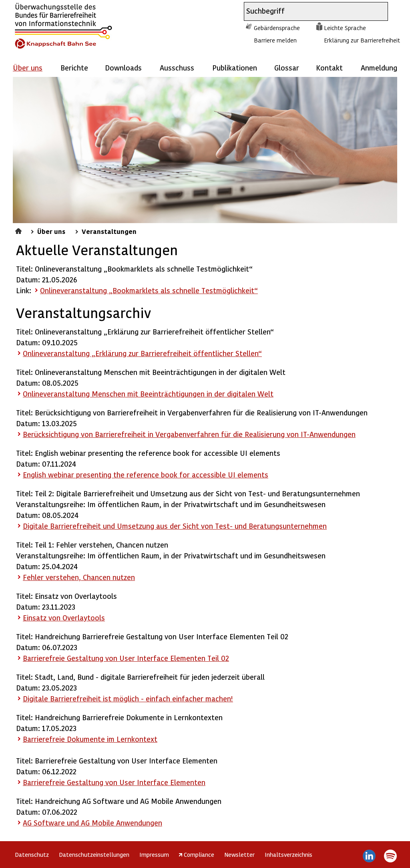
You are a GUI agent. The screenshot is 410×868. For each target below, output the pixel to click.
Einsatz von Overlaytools (64, 617)
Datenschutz (32, 854)
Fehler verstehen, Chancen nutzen (79, 577)
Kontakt (329, 67)
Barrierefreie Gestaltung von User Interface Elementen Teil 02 (126, 658)
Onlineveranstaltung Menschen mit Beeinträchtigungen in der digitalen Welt (148, 394)
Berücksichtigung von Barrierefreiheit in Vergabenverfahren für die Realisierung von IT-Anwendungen (189, 434)
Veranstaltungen (109, 231)
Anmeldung (379, 67)
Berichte (74, 67)
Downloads (123, 67)
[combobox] (309, 11)
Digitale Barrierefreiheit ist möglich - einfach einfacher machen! (128, 698)
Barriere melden (275, 40)
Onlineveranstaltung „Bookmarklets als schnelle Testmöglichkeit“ (149, 290)
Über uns (51, 231)
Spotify (390, 856)
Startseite (19, 230)
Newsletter (239, 854)
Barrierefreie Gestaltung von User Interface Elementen (114, 782)
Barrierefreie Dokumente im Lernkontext (90, 739)
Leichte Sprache (345, 28)
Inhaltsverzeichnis (288, 854)
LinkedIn (369, 856)
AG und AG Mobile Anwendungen (92, 823)
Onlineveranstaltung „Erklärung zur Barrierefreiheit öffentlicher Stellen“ (142, 353)
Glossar (287, 67)
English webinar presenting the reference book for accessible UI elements (146, 474)
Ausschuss (177, 67)
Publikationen (235, 67)
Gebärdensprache (277, 28)
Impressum (154, 854)
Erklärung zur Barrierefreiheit (362, 40)
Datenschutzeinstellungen (94, 854)
